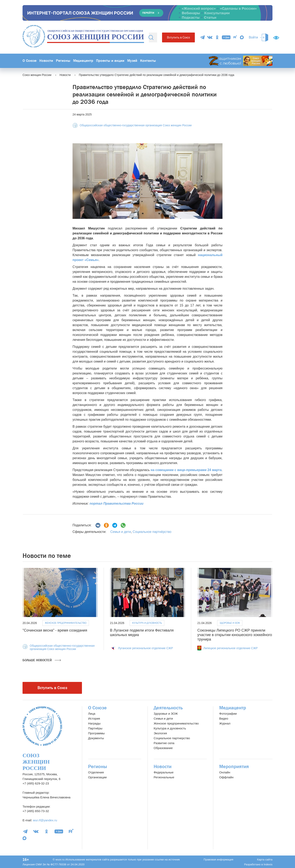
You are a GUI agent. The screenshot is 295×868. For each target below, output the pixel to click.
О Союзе (29, 61)
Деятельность (168, 708)
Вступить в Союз (178, 37)
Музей (132, 61)
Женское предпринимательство (66, 623)
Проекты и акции (110, 61)
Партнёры (95, 728)
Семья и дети (120, 532)
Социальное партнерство (172, 738)
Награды (94, 723)
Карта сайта (265, 860)
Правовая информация (218, 860)
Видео (224, 718)
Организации (97, 777)
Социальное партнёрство (152, 532)
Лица (92, 714)
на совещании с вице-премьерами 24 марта (186, 470)
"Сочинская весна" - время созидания (55, 630)
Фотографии (228, 714)
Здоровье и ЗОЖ (230, 623)
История (94, 718)
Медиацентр (83, 61)
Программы (96, 733)
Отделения (96, 772)
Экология (160, 733)
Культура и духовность (147, 623)
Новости (46, 61)
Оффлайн (226, 777)
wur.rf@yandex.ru (45, 820)
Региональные (164, 777)
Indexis (268, 864)
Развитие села (164, 743)
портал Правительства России (116, 504)
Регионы (63, 61)
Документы (96, 738)
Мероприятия (234, 767)
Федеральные (164, 772)
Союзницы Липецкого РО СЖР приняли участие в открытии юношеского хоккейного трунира (235, 635)
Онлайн (225, 772)
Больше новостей (42, 660)
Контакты (148, 61)
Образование (163, 748)
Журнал (225, 723)
